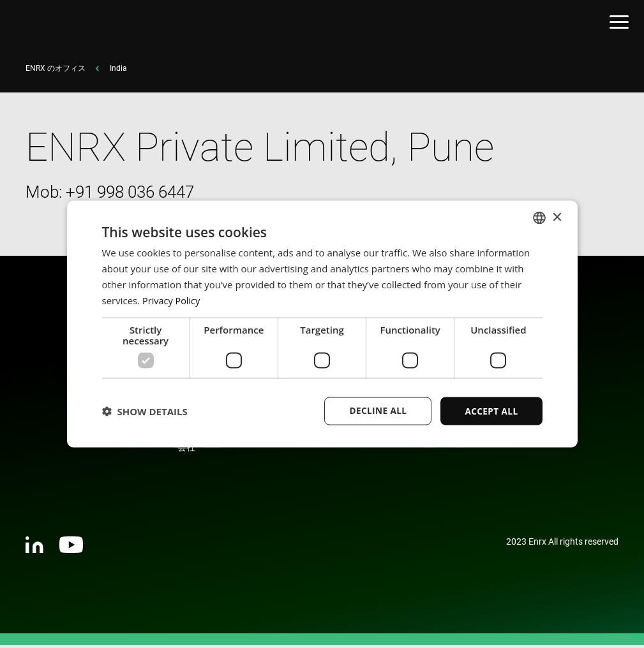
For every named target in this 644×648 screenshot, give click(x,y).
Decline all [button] (376, 410)
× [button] (557, 217)
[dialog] (322, 324)
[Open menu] (619, 24)
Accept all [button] (490, 410)
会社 (186, 450)
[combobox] (539, 217)
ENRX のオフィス (56, 71)
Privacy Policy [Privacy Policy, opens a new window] (172, 300)
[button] (145, 411)
